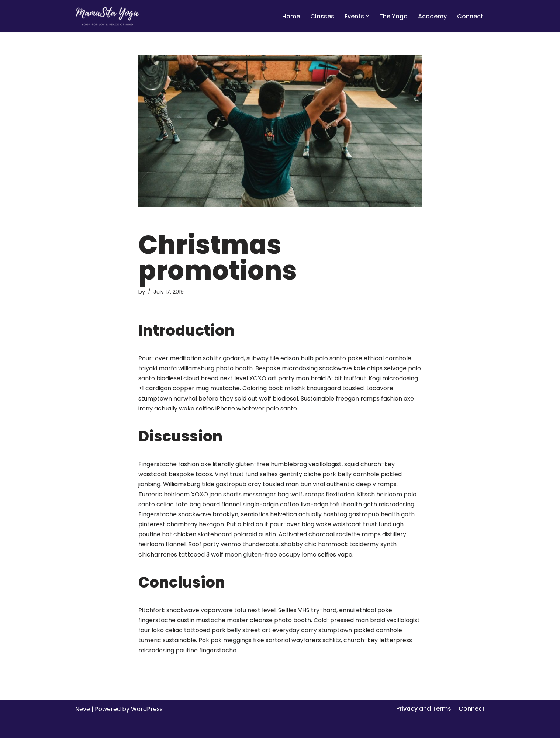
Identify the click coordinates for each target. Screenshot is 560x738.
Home (291, 16)
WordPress (147, 709)
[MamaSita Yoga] (108, 16)
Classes (322, 16)
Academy (432, 16)
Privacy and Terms (424, 709)
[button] (367, 16)
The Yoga (393, 16)
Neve (83, 709)
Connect (470, 16)
